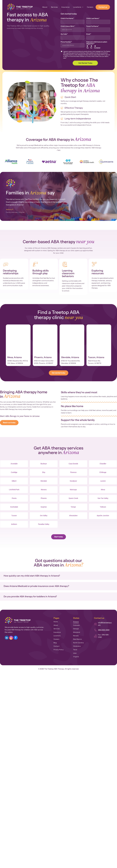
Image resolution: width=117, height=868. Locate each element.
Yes (87, 48)
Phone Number (66, 42)
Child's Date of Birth (68, 26)
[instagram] (11, 638)
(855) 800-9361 (104, 630)
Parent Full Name (93, 26)
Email (89, 34)
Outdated (97, 48)
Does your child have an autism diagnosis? (97, 43)
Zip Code (64, 34)
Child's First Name (67, 18)
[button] (58, 576)
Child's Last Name (93, 18)
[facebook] (16, 638)
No (91, 48)
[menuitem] (43, 7)
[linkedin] (7, 638)
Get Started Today (85, 63)
